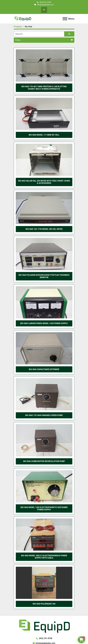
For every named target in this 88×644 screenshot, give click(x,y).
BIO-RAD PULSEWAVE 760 (44, 604)
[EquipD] (44, 626)
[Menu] (65, 19)
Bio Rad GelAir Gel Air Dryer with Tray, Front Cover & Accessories (44, 182)
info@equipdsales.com (45, 5)
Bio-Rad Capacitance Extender (44, 369)
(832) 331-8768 (45, 2)
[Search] (39, 34)
